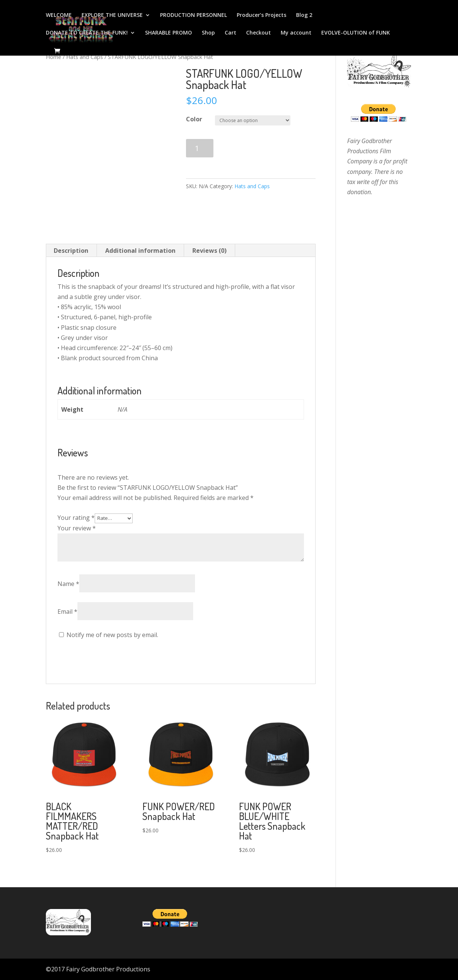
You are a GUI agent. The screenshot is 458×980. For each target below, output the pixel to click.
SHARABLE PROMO (169, 33)
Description (71, 251)
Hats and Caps (85, 57)
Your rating (76, 518)
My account (296, 33)
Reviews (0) (209, 251)
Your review (77, 528)
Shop (208, 33)
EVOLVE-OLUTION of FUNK (356, 33)
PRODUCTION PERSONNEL (193, 15)
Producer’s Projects (261, 15)
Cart (231, 33)
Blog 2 (304, 15)
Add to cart (249, 148)
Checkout (258, 33)
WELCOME (59, 15)
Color (194, 119)
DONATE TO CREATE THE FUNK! (87, 33)
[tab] (71, 251)
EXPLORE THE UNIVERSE (112, 15)
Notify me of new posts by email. (112, 635)
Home (54, 57)
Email (67, 612)
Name (68, 584)
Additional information (140, 251)
